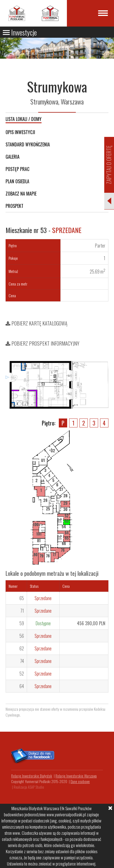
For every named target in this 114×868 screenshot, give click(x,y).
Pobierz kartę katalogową (37, 323)
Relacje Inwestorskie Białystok (32, 776)
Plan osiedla (17, 181)
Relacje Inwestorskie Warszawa (76, 776)
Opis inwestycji (20, 132)
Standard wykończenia (28, 144)
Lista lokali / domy (24, 119)
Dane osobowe (80, 781)
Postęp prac (17, 169)
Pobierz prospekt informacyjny (43, 343)
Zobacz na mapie (21, 194)
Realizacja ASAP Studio (29, 787)
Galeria (13, 157)
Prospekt (14, 206)
